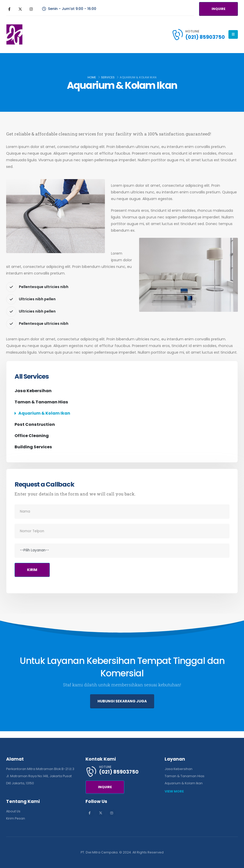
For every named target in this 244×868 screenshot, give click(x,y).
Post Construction (35, 424)
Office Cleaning (32, 436)
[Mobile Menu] (233, 34)
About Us (13, 811)
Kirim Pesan (16, 818)
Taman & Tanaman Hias (41, 402)
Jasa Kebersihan (33, 391)
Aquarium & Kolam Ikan (44, 413)
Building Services (33, 447)
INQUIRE (218, 9)
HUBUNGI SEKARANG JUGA (122, 701)
